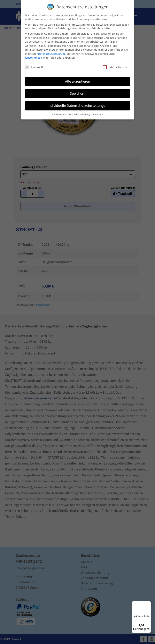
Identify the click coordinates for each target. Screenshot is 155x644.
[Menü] (148, 604)
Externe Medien (115, 67)
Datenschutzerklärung (52, 54)
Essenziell (34, 67)
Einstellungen (34, 58)
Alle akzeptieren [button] (78, 81)
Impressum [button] (97, 114)
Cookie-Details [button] (59, 114)
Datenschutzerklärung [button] (79, 114)
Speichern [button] (78, 93)
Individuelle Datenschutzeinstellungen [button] (78, 106)
